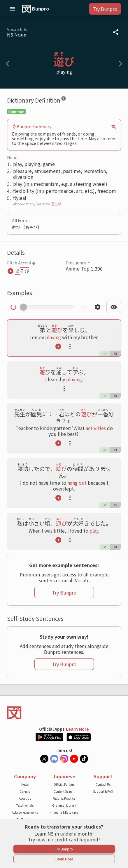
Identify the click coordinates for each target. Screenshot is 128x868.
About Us (25, 798)
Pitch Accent (21, 263)
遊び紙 (56, 204)
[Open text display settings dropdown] (114, 307)
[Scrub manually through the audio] (49, 307)
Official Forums (64, 784)
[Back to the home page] (64, 713)
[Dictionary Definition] (64, 100)
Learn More (77, 729)
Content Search (64, 791)
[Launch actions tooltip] (70, 346)
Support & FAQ (103, 791)
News (25, 784)
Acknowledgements (25, 812)
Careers (25, 791)
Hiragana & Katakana (64, 812)
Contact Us (103, 784)
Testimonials (25, 805)
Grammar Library (64, 805)
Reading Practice (64, 798)
